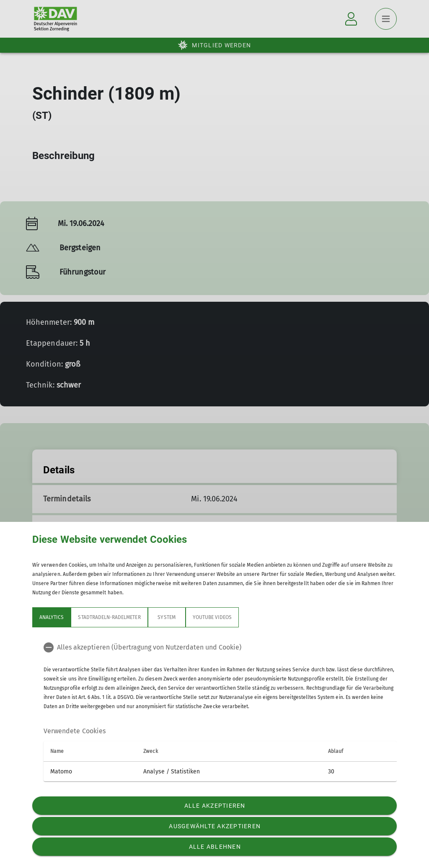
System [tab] (166, 617)
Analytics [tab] (52, 617)
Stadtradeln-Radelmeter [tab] (109, 617)
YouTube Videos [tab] (212, 617)
